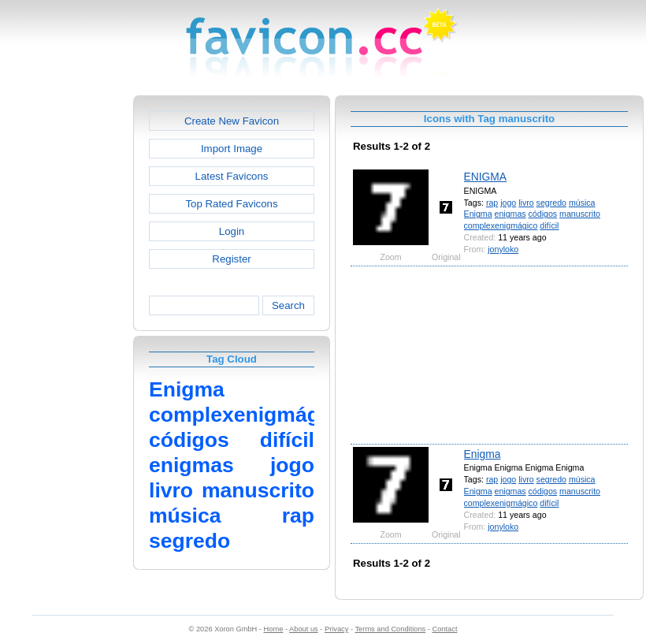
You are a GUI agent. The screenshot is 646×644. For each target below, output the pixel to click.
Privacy (336, 629)
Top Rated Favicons (231, 204)
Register (231, 259)
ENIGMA (485, 177)
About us (304, 629)
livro (526, 203)
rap (492, 203)
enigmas (510, 214)
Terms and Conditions (390, 629)
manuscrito (580, 214)
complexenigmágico (501, 225)
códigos (543, 214)
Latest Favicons (232, 176)
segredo (551, 203)
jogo (508, 203)
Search (288, 305)
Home (274, 629)
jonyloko (503, 249)
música (582, 203)
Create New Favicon (232, 121)
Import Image (232, 149)
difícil (549, 225)
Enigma (478, 214)
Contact (445, 629)
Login (232, 231)
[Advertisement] (65, 332)
